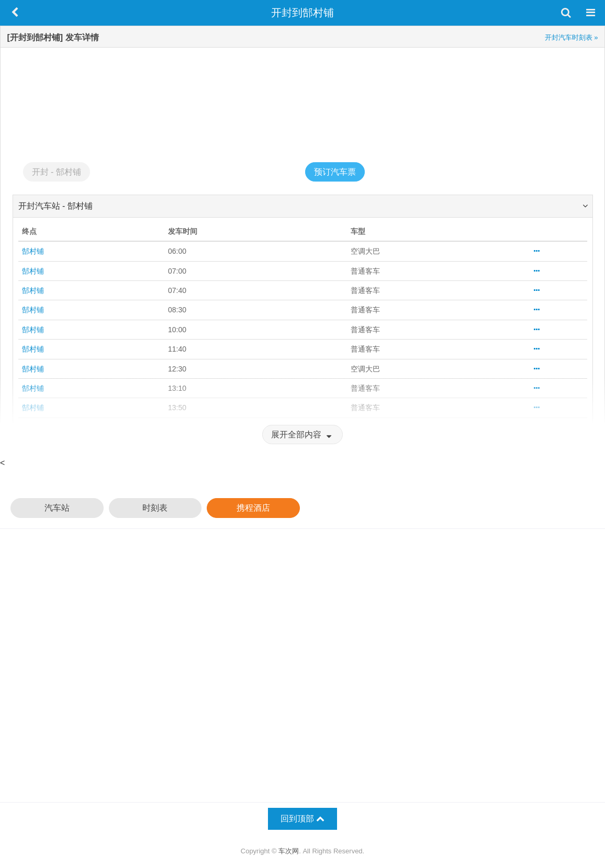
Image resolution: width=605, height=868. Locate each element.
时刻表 (155, 508)
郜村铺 (33, 251)
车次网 (289, 851)
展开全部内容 (302, 435)
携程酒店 (253, 508)
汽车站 (57, 508)
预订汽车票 (335, 172)
